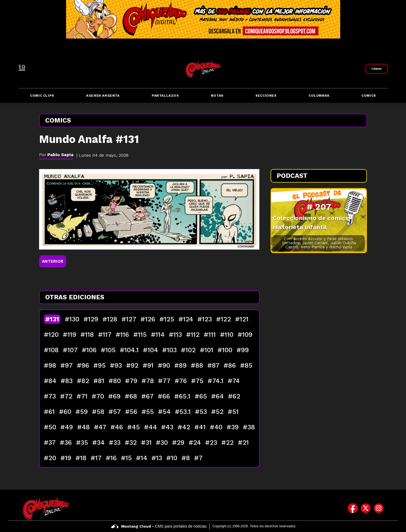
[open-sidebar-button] (22, 68)
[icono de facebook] (353, 508)
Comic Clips (42, 96)
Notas (217, 96)
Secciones (266, 96)
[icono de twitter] (366, 508)
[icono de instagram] (379, 508)
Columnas (319, 96)
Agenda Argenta (103, 96)
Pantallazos (165, 96)
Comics (369, 96)
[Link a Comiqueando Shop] (377, 69)
